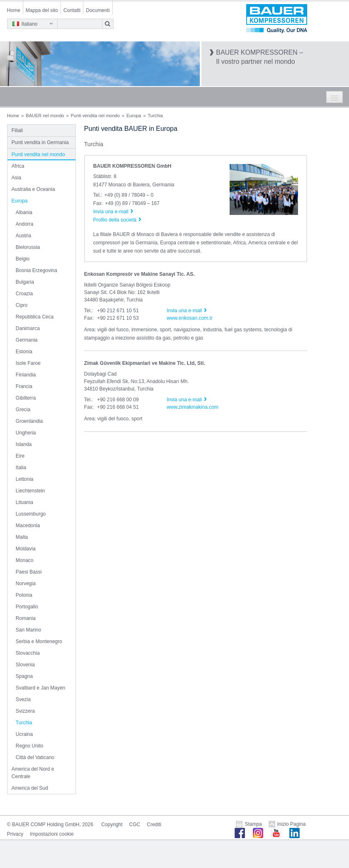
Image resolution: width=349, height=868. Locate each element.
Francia (24, 386)
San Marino (28, 630)
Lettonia (25, 479)
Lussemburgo (31, 514)
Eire (20, 456)
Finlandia (26, 375)
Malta (22, 537)
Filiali (17, 130)
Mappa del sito (42, 10)
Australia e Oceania (33, 189)
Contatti (72, 10)
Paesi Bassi (29, 572)
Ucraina (24, 734)
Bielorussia (28, 247)
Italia (21, 468)
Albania (24, 212)
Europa (134, 116)
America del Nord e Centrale (33, 773)
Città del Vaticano (35, 757)
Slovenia (25, 665)
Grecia (23, 410)
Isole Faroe (28, 363)
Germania (27, 340)
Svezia (23, 699)
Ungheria (26, 433)
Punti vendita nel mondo (95, 116)
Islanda (24, 444)
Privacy (15, 834)
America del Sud (30, 788)
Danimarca (28, 328)
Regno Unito (30, 746)
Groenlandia (29, 421)
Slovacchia (28, 653)
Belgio (23, 259)
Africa (18, 166)
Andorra (25, 224)
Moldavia (26, 549)
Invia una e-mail (184, 311)
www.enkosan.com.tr (190, 318)
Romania (26, 618)
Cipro (22, 305)
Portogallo (27, 607)
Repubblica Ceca (35, 317)
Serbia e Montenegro (39, 641)
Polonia (24, 595)
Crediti (154, 825)
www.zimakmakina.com (193, 407)
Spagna (24, 676)
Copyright (112, 825)
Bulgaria (25, 282)
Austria (23, 236)
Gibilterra (26, 398)
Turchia (24, 723)
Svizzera (25, 711)
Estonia (24, 352)
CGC (135, 825)
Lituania (24, 502)
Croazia (24, 294)
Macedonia (28, 526)
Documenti (98, 10)
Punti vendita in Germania (40, 142)
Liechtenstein (30, 491)
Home (14, 10)
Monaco (25, 560)
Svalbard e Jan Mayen (40, 688)
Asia (16, 178)
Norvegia (26, 583)
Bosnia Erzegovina (36, 270)
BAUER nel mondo (45, 116)
